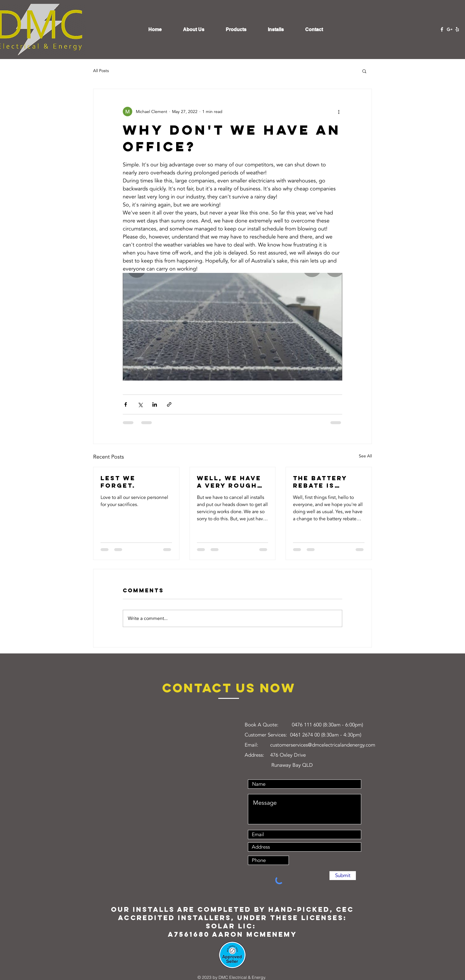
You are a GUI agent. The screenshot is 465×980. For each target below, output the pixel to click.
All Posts (101, 71)
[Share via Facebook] (126, 404)
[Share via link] (169, 404)
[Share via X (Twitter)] (140, 404)
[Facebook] (442, 29)
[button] (364, 71)
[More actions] (339, 112)
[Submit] (343, 876)
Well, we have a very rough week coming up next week (229, 482)
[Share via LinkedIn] (155, 404)
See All (365, 456)
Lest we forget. (118, 482)
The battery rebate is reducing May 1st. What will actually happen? (325, 482)
